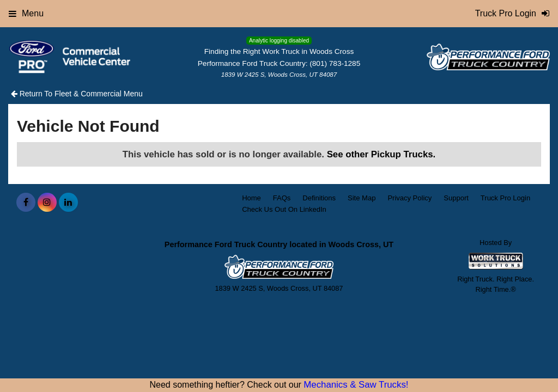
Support (456, 198)
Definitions (319, 198)
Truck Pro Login (505, 198)
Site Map (362, 198)
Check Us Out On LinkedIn (284, 209)
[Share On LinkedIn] (68, 203)
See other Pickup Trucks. (381, 154)
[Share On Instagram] (47, 203)
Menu (26, 13)
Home (251, 198)
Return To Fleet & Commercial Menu (77, 94)
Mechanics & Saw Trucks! (356, 385)
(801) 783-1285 (335, 63)
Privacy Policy (410, 198)
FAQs (282, 198)
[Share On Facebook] (26, 203)
